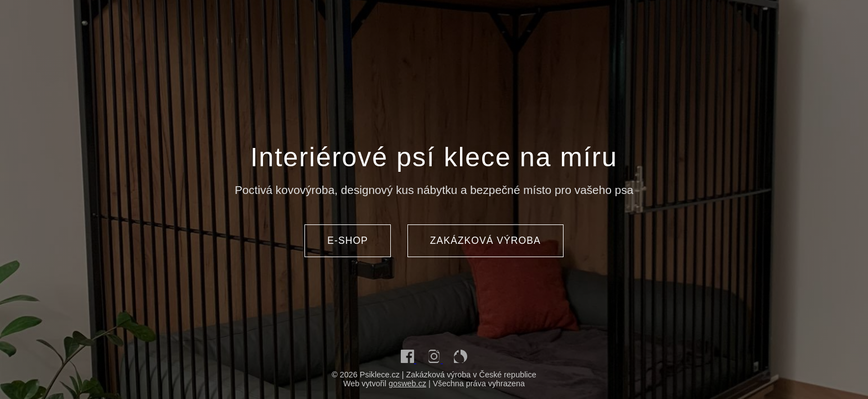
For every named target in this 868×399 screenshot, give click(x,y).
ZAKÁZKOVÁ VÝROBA (485, 241)
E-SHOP (347, 241)
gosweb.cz (407, 383)
